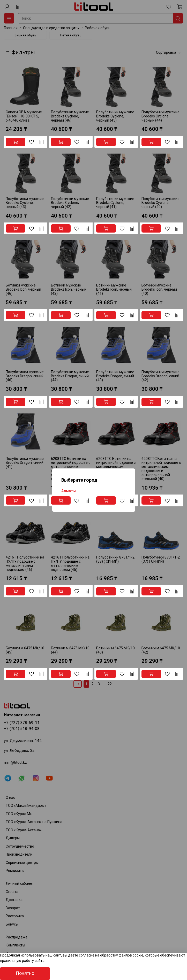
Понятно (25, 973)
